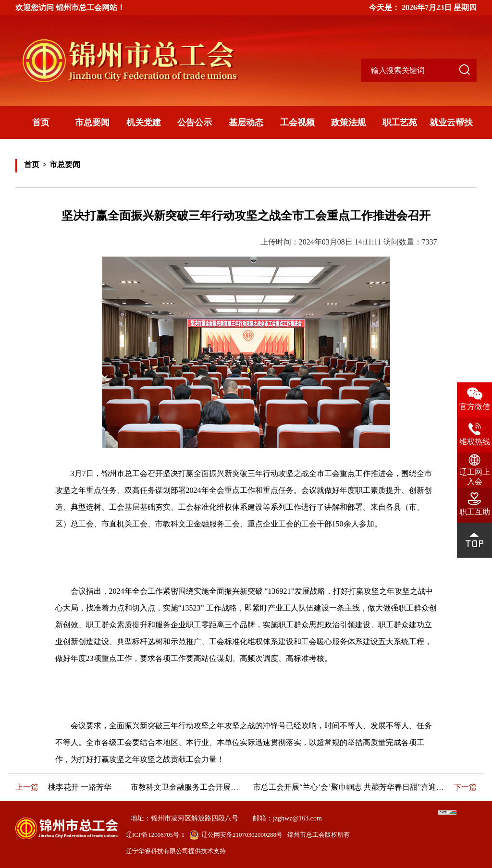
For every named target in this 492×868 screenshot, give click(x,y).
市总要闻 (92, 122)
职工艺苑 (400, 122)
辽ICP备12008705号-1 (155, 835)
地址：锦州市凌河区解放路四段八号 (184, 818)
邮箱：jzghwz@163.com (287, 818)
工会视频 (297, 122)
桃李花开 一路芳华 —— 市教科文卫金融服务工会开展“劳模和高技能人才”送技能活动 (143, 787)
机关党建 (144, 122)
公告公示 (195, 122)
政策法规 (348, 122)
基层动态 (246, 122)
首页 (41, 122)
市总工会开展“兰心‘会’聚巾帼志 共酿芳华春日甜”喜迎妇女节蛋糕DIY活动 (350, 787)
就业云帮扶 (451, 122)
